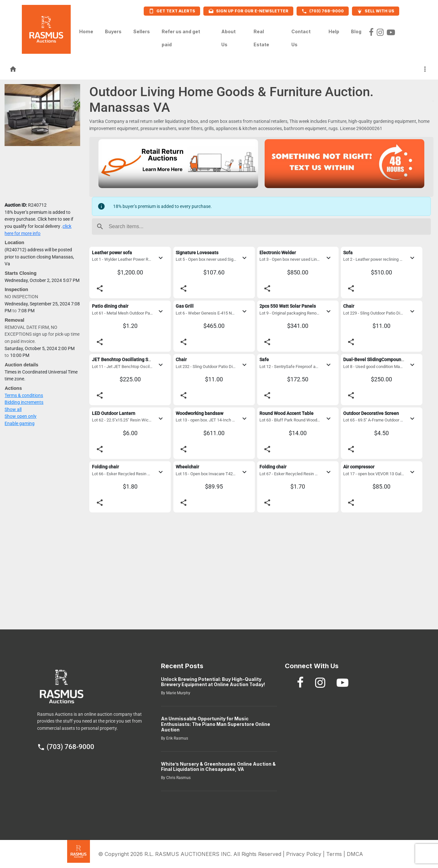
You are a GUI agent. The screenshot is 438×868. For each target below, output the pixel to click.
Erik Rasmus (177, 738)
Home (86, 30)
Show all (13, 410)
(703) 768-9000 (66, 747)
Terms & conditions (24, 396)
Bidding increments (24, 402)
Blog (356, 30)
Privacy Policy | (306, 854)
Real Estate (261, 38)
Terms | (336, 854)
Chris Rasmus (178, 778)
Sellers (142, 30)
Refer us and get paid (181, 38)
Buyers (113, 30)
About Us (228, 38)
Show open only (21, 416)
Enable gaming (20, 424)
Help (334, 30)
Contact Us (301, 38)
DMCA (355, 854)
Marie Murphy (178, 693)
